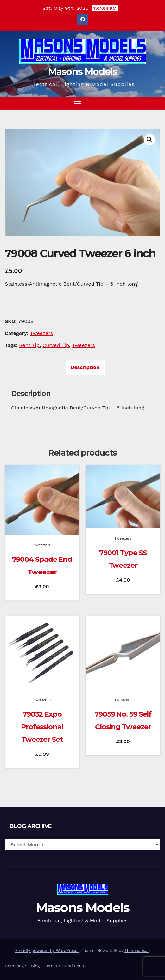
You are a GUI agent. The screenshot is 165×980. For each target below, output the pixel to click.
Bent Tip (29, 345)
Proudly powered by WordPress (47, 950)
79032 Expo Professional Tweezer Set (42, 727)
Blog (35, 966)
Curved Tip (56, 345)
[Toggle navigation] (78, 104)
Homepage (15, 966)
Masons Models (83, 72)
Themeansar (137, 950)
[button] (144, 103)
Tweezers (42, 333)
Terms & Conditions (64, 966)
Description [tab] (85, 367)
